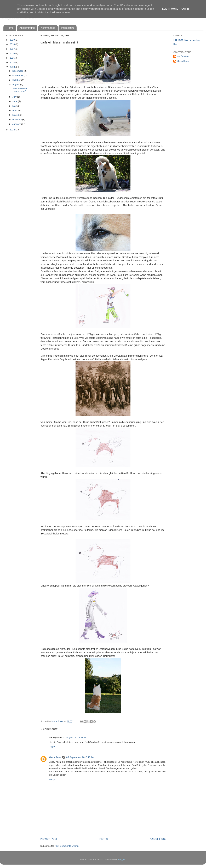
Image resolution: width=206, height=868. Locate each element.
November (18, 75)
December (18, 71)
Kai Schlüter (183, 56)
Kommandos (48, 28)
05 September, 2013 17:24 (80, 757)
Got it (185, 9)
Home (10, 28)
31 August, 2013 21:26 (75, 737)
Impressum (67, 28)
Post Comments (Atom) (67, 846)
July (15, 97)
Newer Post (49, 839)
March (16, 115)
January (17, 124)
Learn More (170, 9)
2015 (13, 58)
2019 (13, 40)
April (15, 110)
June (15, 101)
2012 (13, 130)
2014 (13, 62)
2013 (13, 67)
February (17, 120)
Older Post (158, 839)
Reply (52, 747)
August (16, 84)
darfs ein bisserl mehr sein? (20, 90)
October (17, 80)
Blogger (121, 859)
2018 (13, 44)
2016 (13, 53)
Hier (175, 44)
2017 (13, 49)
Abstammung (27, 28)
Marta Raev (55, 757)
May (15, 106)
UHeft (178, 40)
